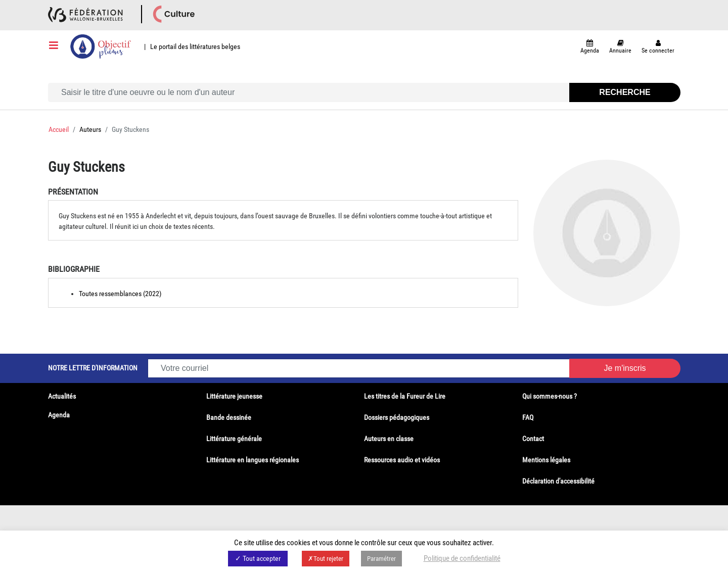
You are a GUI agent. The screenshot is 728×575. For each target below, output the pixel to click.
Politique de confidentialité (462, 558)
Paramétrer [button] (381, 559)
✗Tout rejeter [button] (326, 559)
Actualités (62, 396)
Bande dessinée (229, 417)
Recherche (625, 92)
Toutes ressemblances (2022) (120, 294)
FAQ (528, 417)
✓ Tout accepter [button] (258, 558)
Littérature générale (234, 439)
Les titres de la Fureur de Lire (405, 396)
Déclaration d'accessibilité (558, 481)
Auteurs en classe (389, 439)
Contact (533, 439)
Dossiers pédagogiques (397, 417)
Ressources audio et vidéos (402, 460)
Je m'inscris (625, 368)
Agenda (59, 415)
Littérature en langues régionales (253, 460)
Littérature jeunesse (234, 396)
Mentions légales (546, 460)
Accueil (59, 129)
